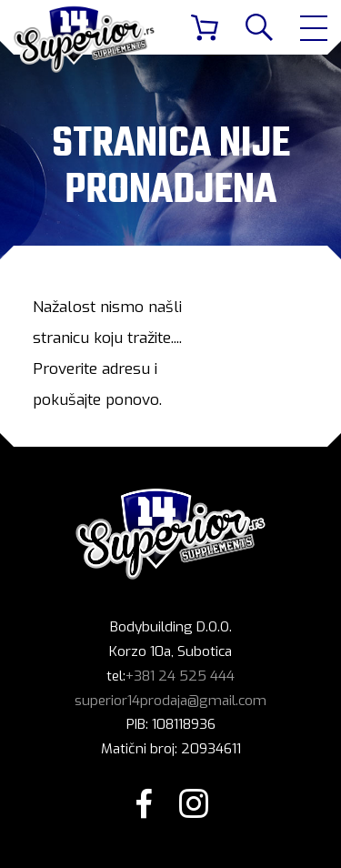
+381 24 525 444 (180, 676)
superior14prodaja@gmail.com (170, 701)
